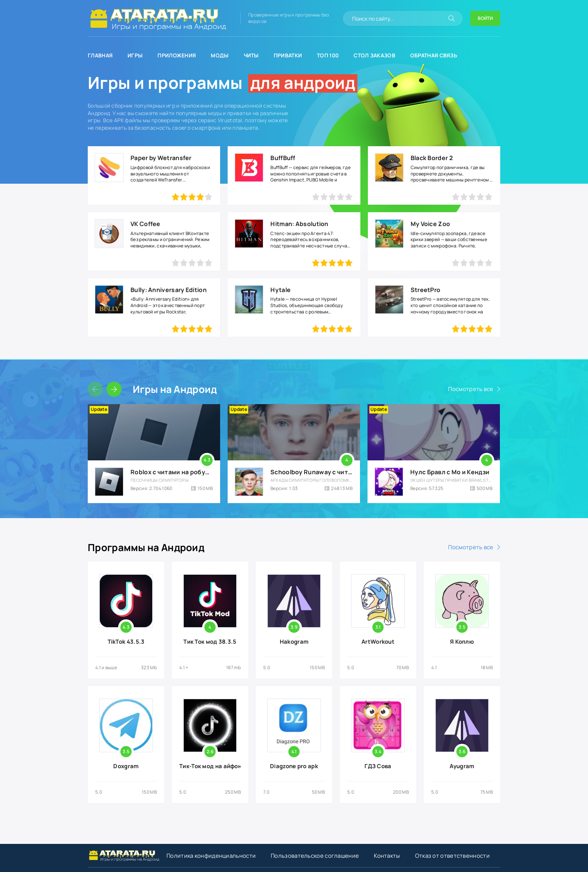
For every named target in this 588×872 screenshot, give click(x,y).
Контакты (387, 856)
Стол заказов (374, 55)
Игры (135, 55)
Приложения (177, 55)
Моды (220, 55)
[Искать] (451, 18)
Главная (100, 55)
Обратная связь (434, 55)
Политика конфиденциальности (211, 856)
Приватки (288, 55)
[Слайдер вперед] (114, 389)
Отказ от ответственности (452, 856)
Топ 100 (328, 55)
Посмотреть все (471, 389)
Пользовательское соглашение (315, 856)
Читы (251, 55)
